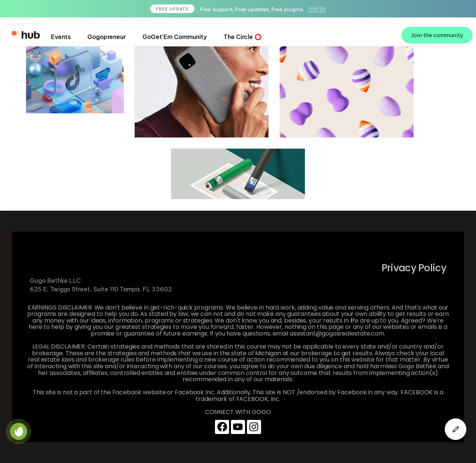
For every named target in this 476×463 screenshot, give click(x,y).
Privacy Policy (414, 268)
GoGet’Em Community (175, 37)
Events (61, 37)
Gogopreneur (107, 37)
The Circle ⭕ (243, 37)
